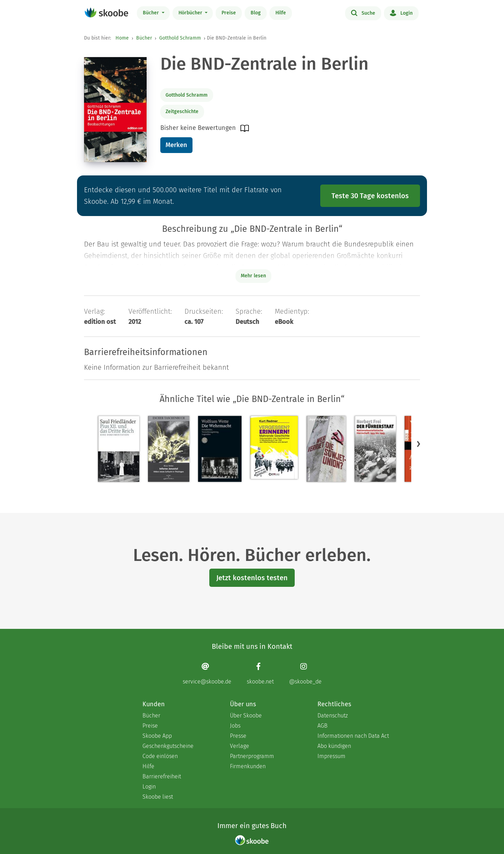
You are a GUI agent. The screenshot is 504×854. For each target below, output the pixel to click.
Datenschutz (333, 716)
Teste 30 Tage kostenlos (370, 196)
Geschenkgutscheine (168, 746)
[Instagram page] (305, 674)
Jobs (235, 726)
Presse (238, 736)
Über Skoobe (246, 716)
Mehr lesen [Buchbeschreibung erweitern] (253, 276)
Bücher (152, 13)
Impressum (331, 756)
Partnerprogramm (252, 756)
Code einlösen (160, 756)
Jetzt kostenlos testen (252, 578)
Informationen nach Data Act (353, 736)
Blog (256, 13)
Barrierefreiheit (162, 776)
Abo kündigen (334, 746)
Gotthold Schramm (180, 38)
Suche (363, 13)
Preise (229, 13)
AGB (323, 726)
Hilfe (281, 13)
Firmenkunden (248, 766)
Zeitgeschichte (182, 112)
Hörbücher (191, 13)
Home (122, 38)
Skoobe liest (158, 797)
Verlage (240, 746)
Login (401, 13)
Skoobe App (157, 736)
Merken (176, 145)
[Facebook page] (260, 674)
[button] (419, 444)
